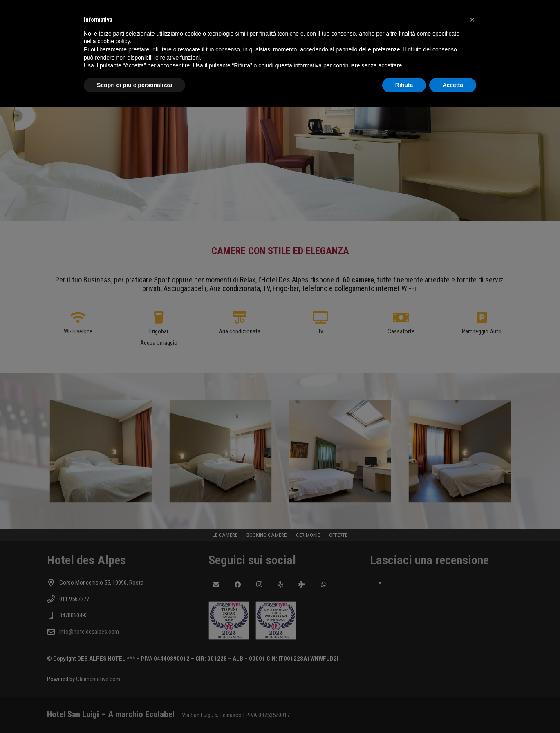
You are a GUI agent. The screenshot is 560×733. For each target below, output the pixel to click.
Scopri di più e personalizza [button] (134, 85)
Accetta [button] (453, 85)
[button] (472, 20)
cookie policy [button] (113, 41)
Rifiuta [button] (404, 85)
